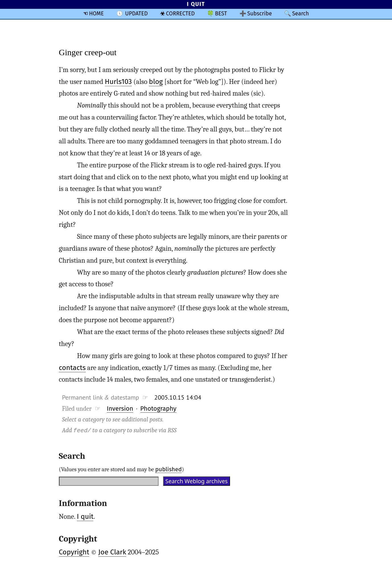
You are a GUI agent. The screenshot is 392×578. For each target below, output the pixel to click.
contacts (72, 368)
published (168, 469)
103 (118, 82)
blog (156, 82)
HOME (97, 14)
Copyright (74, 552)
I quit (85, 517)
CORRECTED (180, 14)
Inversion (120, 409)
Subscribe (259, 14)
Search (300, 14)
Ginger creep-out (88, 52)
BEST (221, 14)
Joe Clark (112, 552)
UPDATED (137, 14)
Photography (158, 409)
